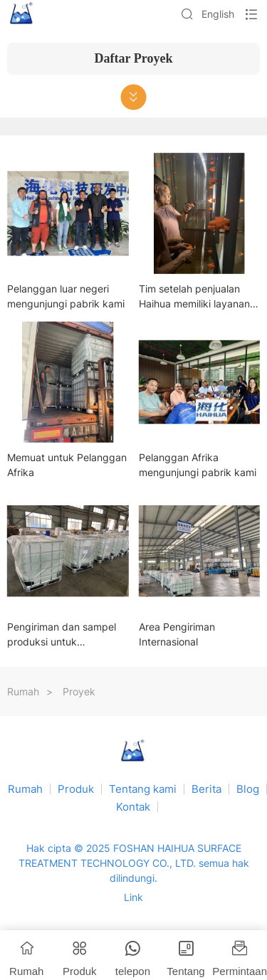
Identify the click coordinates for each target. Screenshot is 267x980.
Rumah (23, 691)
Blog (248, 789)
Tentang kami (143, 789)
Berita (206, 789)
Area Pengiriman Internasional (177, 634)
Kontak (133, 807)
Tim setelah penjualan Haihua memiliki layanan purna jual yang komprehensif (194, 297)
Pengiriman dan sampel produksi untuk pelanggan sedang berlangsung (62, 635)
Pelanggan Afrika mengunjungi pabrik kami (198, 465)
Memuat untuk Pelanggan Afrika (67, 465)
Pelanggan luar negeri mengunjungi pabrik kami (66, 296)
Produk (76, 789)
